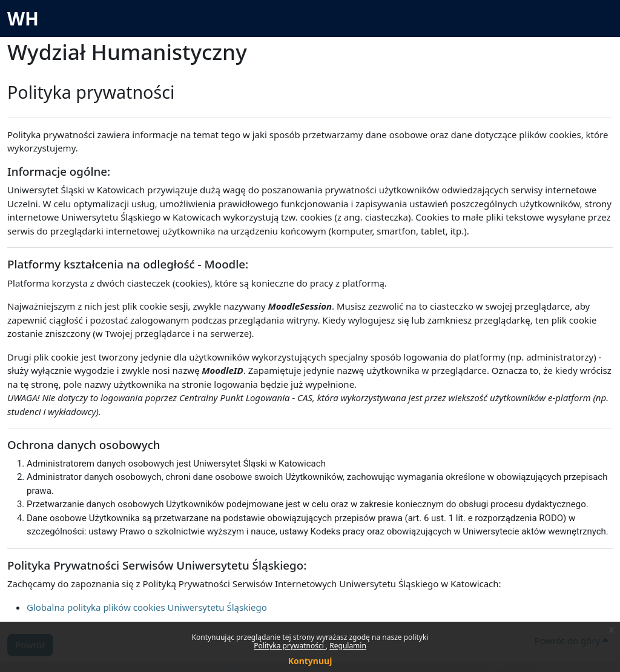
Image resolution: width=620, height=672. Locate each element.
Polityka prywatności (290, 646)
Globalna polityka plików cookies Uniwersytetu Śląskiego (147, 607)
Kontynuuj (310, 661)
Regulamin (348, 646)
